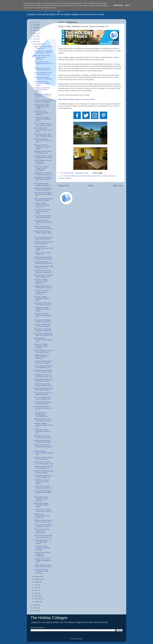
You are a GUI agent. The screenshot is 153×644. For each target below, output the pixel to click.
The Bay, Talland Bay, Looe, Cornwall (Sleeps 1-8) (43, 73)
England (93, 176)
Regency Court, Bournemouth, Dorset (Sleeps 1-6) (42, 516)
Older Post (118, 186)
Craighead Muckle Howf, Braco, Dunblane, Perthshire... (42, 357)
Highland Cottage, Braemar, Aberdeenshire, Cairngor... (43, 287)
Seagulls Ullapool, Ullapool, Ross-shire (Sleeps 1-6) (43, 566)
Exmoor (99, 176)
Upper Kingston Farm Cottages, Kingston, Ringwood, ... (41, 499)
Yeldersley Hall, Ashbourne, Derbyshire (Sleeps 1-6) (43, 189)
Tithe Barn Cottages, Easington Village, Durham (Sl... (43, 425)
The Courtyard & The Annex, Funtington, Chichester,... (43, 526)
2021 (35, 39)
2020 (35, 42)
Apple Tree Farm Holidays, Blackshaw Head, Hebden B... (43, 194)
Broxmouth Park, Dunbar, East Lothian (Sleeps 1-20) (43, 463)
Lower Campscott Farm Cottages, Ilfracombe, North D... (44, 408)
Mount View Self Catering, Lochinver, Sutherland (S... (43, 437)
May (36, 590)
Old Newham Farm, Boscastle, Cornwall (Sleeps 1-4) (41, 113)
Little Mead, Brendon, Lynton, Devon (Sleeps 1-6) (43, 243)
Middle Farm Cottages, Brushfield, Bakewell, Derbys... (42, 505)
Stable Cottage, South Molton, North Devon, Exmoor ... (44, 389)
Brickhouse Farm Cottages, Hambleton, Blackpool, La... (44, 174)
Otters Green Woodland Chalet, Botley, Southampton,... (42, 531)
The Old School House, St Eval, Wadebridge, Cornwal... (42, 542)
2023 (35, 33)
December (38, 44)
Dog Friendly (86, 176)
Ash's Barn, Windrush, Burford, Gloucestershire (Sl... (43, 315)
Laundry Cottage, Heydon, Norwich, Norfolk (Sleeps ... (44, 385)
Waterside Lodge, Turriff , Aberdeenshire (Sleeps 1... (43, 69)
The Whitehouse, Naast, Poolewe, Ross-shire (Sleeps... (42, 482)
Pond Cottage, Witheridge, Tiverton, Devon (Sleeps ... (43, 321)
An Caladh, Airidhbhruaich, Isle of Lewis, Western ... (43, 325)
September (38, 579)
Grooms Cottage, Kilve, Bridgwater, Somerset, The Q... (43, 64)
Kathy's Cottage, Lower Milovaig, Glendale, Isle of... (44, 262)
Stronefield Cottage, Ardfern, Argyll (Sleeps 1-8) (43, 152)
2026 (35, 25)
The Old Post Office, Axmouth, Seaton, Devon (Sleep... (43, 130)
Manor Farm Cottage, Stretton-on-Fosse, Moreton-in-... (41, 281)
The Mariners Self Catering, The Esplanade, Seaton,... (43, 304)
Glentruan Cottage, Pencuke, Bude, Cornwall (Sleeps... (43, 521)
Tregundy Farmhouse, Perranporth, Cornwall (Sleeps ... (42, 83)
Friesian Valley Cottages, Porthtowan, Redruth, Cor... (44, 487)
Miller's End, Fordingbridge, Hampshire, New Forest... (43, 330)
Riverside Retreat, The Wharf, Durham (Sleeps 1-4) (44, 276)
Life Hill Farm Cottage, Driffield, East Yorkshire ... (43, 184)
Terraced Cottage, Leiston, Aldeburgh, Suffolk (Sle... (43, 441)
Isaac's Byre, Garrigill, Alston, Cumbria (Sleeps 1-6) (43, 476)
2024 (35, 30)
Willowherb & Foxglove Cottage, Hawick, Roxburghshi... (41, 168)
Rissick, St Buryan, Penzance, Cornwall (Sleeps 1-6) (44, 367)
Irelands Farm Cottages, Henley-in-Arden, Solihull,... (44, 227)
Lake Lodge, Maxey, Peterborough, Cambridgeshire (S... (41, 414)
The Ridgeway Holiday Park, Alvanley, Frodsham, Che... (44, 376)
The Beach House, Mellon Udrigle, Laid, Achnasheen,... (42, 554)
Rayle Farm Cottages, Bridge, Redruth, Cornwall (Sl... (44, 101)
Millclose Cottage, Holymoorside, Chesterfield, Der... (44, 453)
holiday (105, 176)
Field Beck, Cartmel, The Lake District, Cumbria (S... (43, 420)
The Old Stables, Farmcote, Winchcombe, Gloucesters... (43, 162)
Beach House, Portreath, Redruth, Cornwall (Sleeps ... (43, 447)
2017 (35, 611)
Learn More (118, 5)
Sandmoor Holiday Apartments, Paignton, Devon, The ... (42, 205)
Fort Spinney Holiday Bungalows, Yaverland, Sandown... (42, 548)
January (37, 602)
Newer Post (63, 186)
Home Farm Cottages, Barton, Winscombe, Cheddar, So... (44, 334)
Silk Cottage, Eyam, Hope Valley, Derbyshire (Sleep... (44, 135)
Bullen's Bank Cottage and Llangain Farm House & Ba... (43, 96)
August (37, 582)
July (36, 585)
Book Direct (67, 176)
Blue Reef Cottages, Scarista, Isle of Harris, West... (44, 458)
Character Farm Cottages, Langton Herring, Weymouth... (42, 57)
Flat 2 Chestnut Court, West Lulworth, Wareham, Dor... (43, 536)
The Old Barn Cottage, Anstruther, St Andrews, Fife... (42, 431)
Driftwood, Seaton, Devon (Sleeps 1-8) (42, 253)
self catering (112, 176)
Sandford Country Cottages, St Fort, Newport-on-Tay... (43, 371)
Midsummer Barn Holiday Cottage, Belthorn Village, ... (43, 233)
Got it (127, 5)
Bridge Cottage (76, 176)
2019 (35, 605)
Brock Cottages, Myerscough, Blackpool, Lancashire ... (44, 380)
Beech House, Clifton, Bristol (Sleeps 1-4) (43, 47)
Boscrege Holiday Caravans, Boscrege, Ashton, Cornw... (44, 157)
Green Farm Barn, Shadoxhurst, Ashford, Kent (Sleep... (44, 248)
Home (91, 186)
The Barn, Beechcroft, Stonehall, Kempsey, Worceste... (41, 571)
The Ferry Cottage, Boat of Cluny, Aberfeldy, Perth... (43, 398)
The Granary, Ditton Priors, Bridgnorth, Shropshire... (43, 217)
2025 (35, 28)
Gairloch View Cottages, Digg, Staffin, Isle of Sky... (44, 267)
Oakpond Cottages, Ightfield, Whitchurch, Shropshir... (43, 362)
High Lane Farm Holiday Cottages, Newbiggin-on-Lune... (43, 560)
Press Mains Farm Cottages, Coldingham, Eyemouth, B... (43, 179)
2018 (35, 608)
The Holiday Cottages (49, 618)
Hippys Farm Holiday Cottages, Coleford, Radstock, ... (41, 346)
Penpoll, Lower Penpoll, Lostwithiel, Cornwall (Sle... (44, 78)
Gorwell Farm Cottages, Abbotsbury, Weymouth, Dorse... (42, 119)
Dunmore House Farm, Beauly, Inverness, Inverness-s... (41, 292)
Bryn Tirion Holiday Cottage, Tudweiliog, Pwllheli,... (43, 403)
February (38, 599)
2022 (35, 36)
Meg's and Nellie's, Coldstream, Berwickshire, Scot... (43, 340)
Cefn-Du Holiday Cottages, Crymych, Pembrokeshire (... (43, 492)
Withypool (68, 178)
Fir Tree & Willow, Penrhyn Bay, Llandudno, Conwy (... (43, 124)
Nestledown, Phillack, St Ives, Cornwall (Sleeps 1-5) (44, 467)
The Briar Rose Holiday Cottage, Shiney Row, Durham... (42, 107)
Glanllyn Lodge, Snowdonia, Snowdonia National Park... (44, 258)
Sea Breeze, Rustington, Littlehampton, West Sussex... (42, 309)
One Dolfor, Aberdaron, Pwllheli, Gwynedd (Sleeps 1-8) (43, 222)
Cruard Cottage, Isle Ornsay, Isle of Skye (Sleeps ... (43, 351)
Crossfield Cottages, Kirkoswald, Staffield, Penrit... (42, 298)
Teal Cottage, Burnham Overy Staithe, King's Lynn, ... (44, 394)
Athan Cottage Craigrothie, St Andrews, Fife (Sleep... (43, 200)
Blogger (80, 639)
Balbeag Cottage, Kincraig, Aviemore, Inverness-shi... (43, 272)
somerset (61, 178)
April (36, 593)
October (37, 576)
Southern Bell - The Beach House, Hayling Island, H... (43, 510)
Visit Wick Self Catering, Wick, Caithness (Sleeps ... (44, 472)
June (36, 588)
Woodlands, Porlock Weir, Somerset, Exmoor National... (42, 90)
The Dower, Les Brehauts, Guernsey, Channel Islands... (42, 211)
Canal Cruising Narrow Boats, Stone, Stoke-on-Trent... (44, 238)
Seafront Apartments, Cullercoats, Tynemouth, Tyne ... (43, 141)
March (37, 596)
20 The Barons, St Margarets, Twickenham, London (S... (44, 52)
